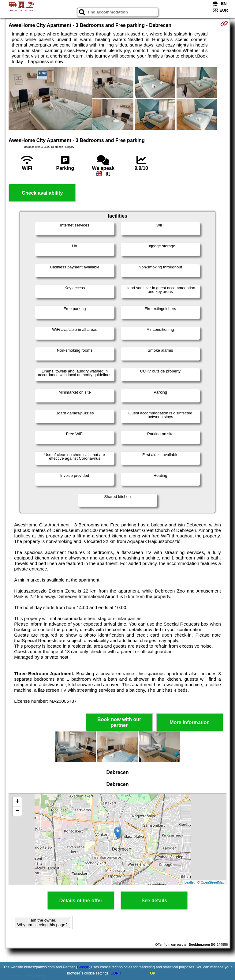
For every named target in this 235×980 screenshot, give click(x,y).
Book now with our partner (119, 722)
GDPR (116, 973)
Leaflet (190, 882)
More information (190, 722)
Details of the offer (81, 901)
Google (83, 967)
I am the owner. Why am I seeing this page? (42, 922)
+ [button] (17, 802)
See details (154, 901)
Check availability (42, 193)
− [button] (17, 811)
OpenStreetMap (213, 882)
